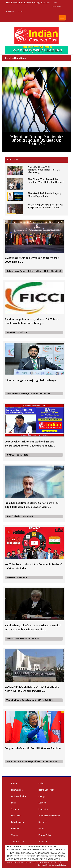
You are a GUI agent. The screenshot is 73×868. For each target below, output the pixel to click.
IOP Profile (10, 11)
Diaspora (43, 822)
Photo (41, 829)
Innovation (43, 809)
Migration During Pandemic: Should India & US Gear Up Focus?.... (37, 140)
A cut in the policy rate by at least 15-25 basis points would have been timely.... (32, 321)
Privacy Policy (45, 835)
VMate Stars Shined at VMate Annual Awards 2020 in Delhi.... (32, 260)
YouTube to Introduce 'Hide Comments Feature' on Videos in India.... (33, 566)
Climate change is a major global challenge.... (32, 380)
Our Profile (57, 7)
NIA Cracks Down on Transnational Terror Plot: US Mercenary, (44, 170)
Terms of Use (17, 841)
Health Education (46, 790)
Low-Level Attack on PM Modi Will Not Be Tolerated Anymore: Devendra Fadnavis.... (30, 444)
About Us (43, 841)
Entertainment (18, 822)
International (17, 790)
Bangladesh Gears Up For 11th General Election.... (34, 748)
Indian (41, 783)
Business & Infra (19, 796)
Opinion (42, 803)
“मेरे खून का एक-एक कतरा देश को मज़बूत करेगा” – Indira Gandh (45, 206)
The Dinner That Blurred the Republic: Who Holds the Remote (46, 181)
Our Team (16, 816)
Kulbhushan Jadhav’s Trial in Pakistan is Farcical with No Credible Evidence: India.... (33, 628)
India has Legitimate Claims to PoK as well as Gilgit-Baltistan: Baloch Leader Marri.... (32, 505)
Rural (14, 803)
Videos (14, 835)
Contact (20, 11)
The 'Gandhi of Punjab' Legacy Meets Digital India (44, 195)
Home (55, 2)
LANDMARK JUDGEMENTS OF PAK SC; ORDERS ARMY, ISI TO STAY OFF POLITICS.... (32, 689)
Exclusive (15, 829)
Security (15, 809)
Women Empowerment (49, 816)
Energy (42, 796)
